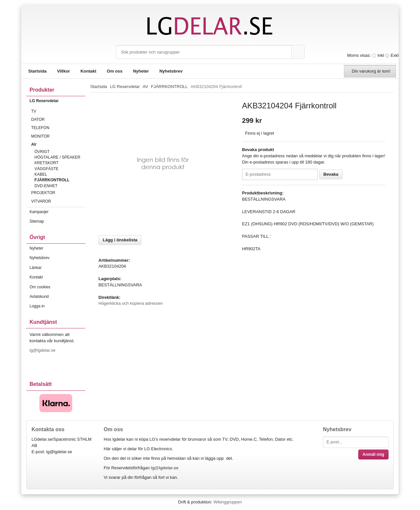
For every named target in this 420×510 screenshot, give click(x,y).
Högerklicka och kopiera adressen (131, 303)
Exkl (395, 55)
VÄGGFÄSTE (46, 169)
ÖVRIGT (42, 152)
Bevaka (331, 174)
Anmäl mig (373, 454)
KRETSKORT (46, 163)
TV (58, 111)
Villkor (64, 71)
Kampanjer (39, 212)
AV (58, 144)
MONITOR (58, 136)
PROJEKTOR (58, 193)
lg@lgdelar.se (43, 350)
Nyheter (141, 71)
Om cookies (40, 287)
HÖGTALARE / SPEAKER (57, 157)
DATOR (58, 120)
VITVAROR (58, 201)
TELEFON (58, 128)
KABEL (41, 174)
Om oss (115, 71)
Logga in (37, 306)
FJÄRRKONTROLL (52, 180)
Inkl (381, 55)
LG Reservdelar (57, 101)
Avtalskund (39, 297)
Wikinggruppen (228, 502)
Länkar (36, 268)
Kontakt (88, 71)
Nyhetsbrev (171, 71)
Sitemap (37, 221)
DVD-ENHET (46, 186)
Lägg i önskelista (120, 240)
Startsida (37, 71)
